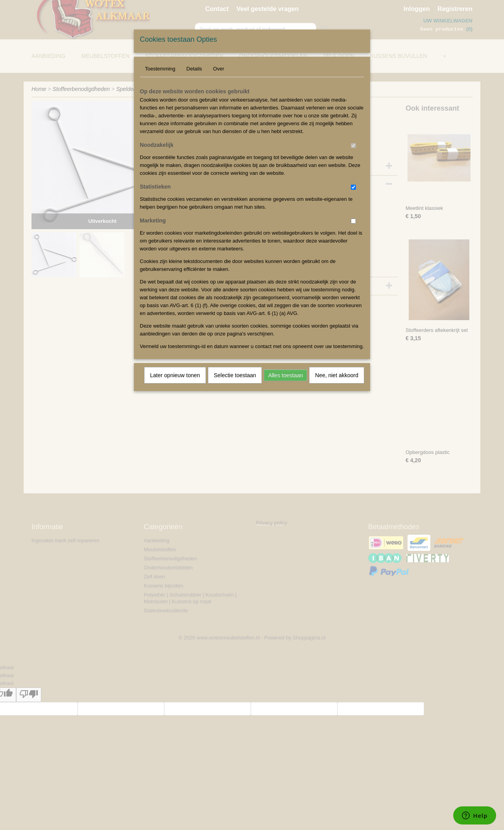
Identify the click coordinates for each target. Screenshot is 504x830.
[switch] (353, 145)
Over (219, 69)
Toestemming (160, 69)
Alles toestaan (285, 375)
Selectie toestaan (235, 375)
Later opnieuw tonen (175, 375)
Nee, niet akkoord (337, 375)
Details (194, 69)
